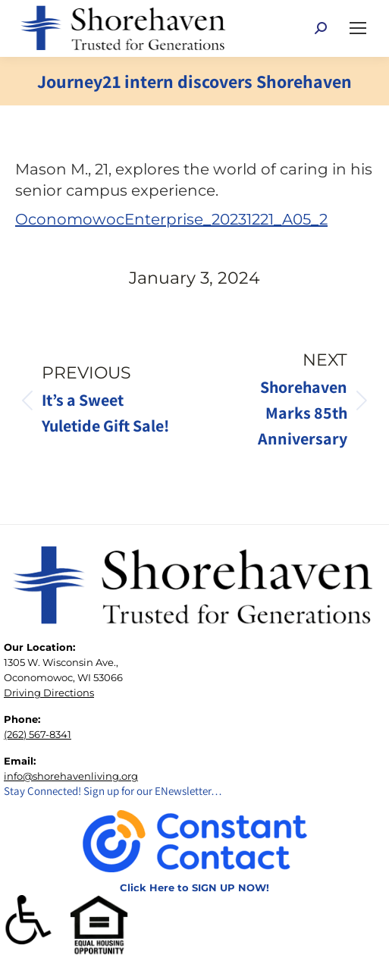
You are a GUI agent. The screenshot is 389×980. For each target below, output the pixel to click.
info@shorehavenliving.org (71, 776)
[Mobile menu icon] (358, 28)
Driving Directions (49, 693)
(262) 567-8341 (38, 734)
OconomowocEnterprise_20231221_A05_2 (171, 219)
